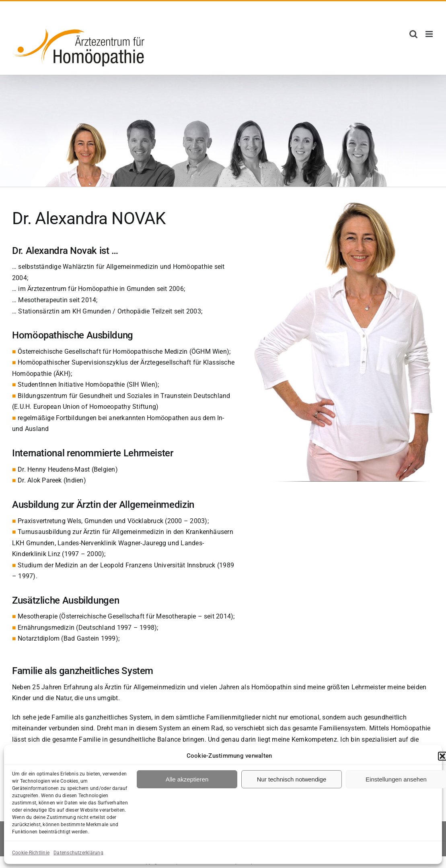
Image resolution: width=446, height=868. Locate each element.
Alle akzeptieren (187, 779)
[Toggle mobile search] (413, 34)
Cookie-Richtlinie (31, 853)
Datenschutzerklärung (78, 853)
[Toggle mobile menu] (430, 34)
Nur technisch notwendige (292, 779)
